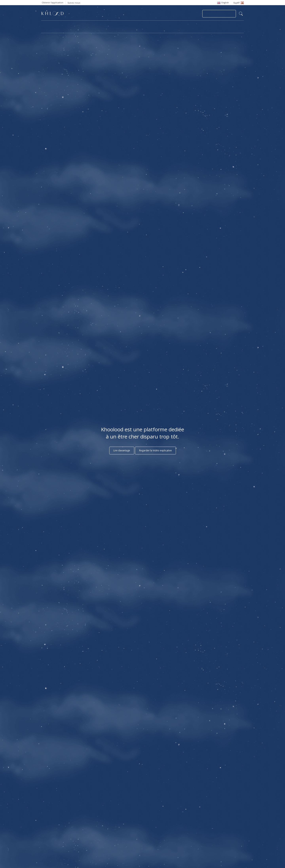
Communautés (129, 25)
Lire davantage (122, 451)
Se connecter (188, 14)
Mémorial (155, 25)
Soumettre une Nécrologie (155, 14)
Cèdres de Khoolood (59, 29)
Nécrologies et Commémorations (89, 25)
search (241, 14)
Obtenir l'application (53, 2)
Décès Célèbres (182, 25)
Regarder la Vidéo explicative (155, 451)
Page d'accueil (50, 25)
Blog (205, 25)
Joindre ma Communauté (219, 14)
